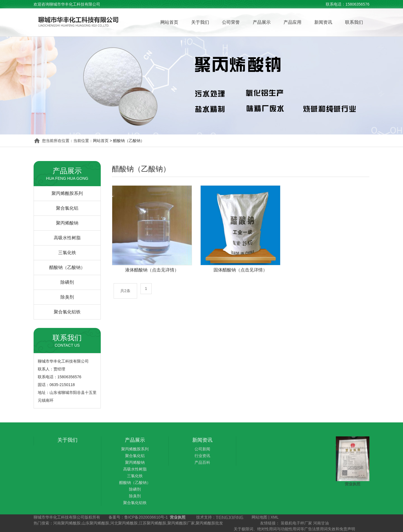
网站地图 (259, 517)
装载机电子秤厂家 (296, 523)
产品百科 (202, 462)
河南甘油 (321, 523)
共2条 (125, 291)
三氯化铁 (67, 253)
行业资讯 (202, 456)
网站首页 (169, 22)
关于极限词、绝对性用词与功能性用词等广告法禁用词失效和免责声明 (294, 529)
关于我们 (200, 22)
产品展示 (262, 22)
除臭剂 (67, 297)
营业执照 (353, 484)
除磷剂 (67, 282)
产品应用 (292, 22)
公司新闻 (202, 449)
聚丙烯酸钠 (67, 223)
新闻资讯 (323, 22)
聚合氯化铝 (67, 208)
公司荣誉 (231, 22)
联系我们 (354, 22)
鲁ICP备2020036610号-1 (146, 517)
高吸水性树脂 (67, 238)
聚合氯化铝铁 (67, 312)
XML (275, 517)
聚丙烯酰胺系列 (67, 193)
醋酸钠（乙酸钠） (67, 267)
